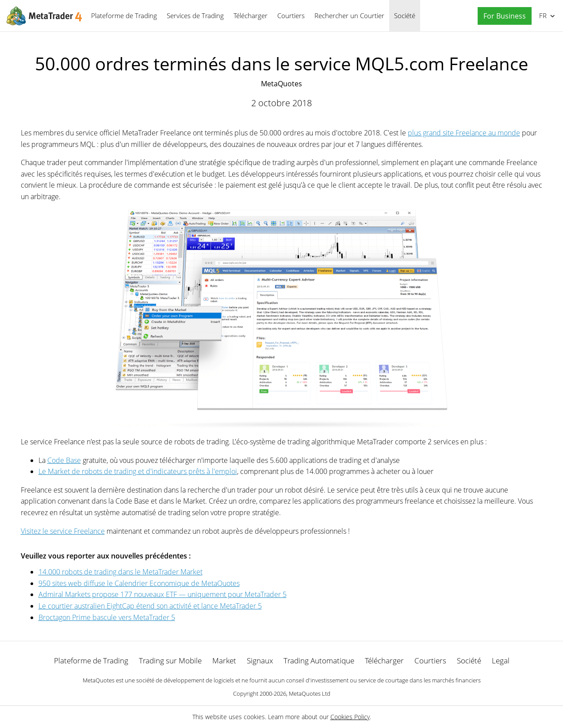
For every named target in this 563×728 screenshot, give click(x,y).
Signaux (260, 661)
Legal (501, 661)
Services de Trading (195, 15)
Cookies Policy (350, 717)
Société (405, 15)
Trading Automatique (319, 661)
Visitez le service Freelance (63, 531)
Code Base (64, 460)
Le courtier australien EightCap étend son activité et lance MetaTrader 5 (150, 606)
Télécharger (251, 15)
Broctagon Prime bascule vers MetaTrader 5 (107, 617)
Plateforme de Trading (124, 15)
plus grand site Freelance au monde (464, 133)
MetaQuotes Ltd (310, 693)
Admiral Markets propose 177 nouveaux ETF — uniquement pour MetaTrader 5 (163, 594)
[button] (502, 16)
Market (224, 661)
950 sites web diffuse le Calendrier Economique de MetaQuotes (139, 583)
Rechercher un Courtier (349, 15)
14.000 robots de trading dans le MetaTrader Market (121, 572)
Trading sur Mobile (170, 661)
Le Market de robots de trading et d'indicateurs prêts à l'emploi (138, 471)
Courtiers (291, 15)
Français (542, 15)
